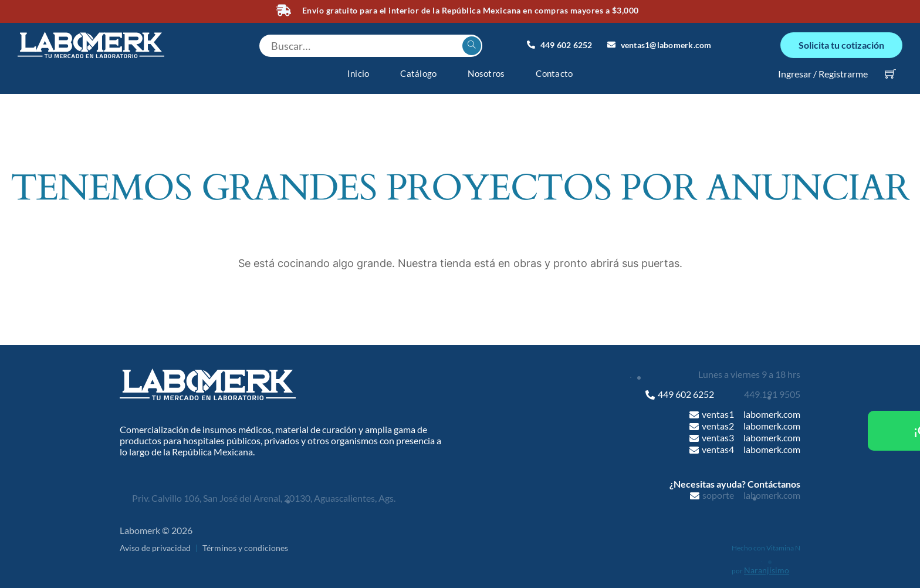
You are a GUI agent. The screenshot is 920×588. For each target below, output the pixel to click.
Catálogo (418, 73)
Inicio (358, 73)
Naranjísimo (767, 570)
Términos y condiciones (245, 547)
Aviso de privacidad (155, 547)
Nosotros (486, 73)
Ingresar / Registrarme (823, 73)
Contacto (554, 73)
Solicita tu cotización (841, 45)
